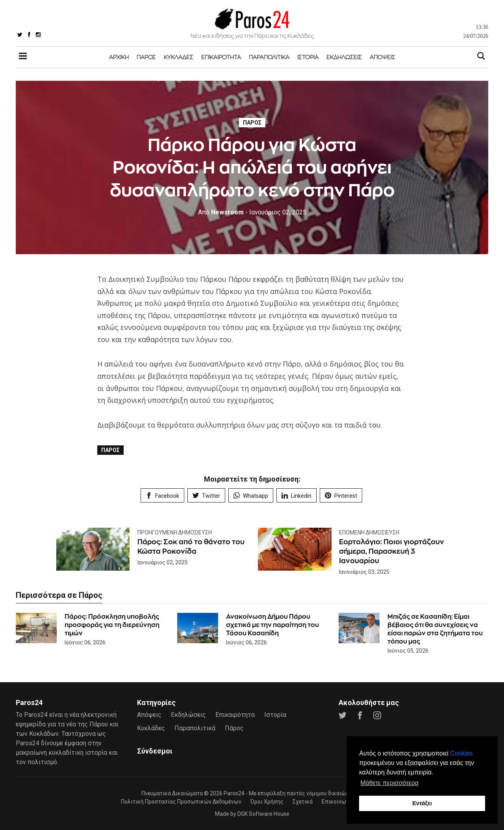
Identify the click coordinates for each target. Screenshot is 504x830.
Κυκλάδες (179, 57)
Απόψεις (383, 57)
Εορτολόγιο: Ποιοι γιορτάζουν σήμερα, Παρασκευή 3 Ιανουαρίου (392, 551)
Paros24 (234, 793)
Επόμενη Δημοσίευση (369, 532)
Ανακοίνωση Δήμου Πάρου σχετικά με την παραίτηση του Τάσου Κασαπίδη (272, 624)
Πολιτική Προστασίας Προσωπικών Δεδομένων (181, 801)
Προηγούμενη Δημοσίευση (175, 532)
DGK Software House (263, 813)
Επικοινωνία (338, 801)
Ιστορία (308, 57)
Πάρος (146, 57)
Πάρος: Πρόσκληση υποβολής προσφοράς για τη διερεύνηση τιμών (112, 624)
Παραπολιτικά (269, 57)
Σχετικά (303, 801)
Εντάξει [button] (422, 803)
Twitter (206, 496)
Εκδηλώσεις (344, 57)
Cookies (461, 753)
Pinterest (341, 496)
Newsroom (221, 212)
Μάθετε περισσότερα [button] (389, 783)
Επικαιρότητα (221, 57)
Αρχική (119, 57)
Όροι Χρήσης (267, 801)
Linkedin (296, 496)
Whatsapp (251, 496)
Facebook (162, 496)
